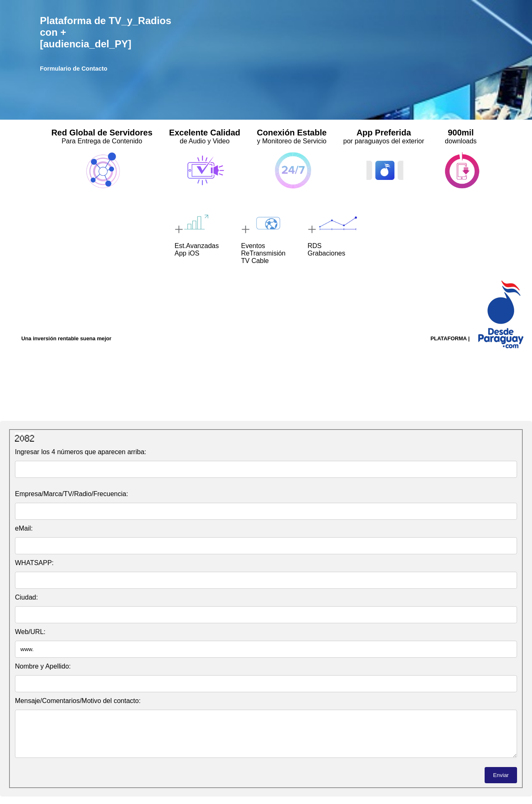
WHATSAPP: (34, 563)
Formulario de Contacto (74, 69)
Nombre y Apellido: (43, 666)
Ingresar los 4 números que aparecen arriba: (81, 452)
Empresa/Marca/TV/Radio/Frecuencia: (71, 494)
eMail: (24, 528)
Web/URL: (30, 632)
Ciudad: (26, 597)
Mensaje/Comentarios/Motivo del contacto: (78, 701)
